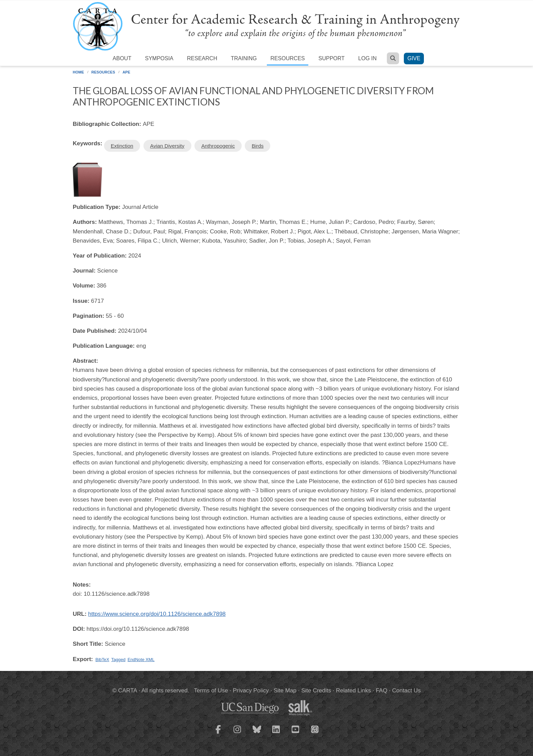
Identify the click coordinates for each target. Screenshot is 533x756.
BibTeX (102, 660)
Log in (367, 58)
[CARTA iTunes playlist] (315, 729)
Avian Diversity (167, 146)
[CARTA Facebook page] (218, 734)
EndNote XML (141, 660)
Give (414, 58)
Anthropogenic (218, 146)
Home (78, 72)
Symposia (159, 58)
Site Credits (316, 691)
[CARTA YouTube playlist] (296, 734)
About (122, 58)
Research (202, 58)
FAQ (381, 691)
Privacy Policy (251, 691)
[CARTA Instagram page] (238, 734)
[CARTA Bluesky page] (257, 734)
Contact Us (407, 691)
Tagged (118, 660)
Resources (287, 58)
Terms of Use (211, 691)
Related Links (353, 691)
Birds (257, 146)
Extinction (122, 146)
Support (332, 58)
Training (244, 58)
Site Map (285, 691)
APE (126, 72)
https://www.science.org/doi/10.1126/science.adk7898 (157, 614)
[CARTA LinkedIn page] (276, 734)
